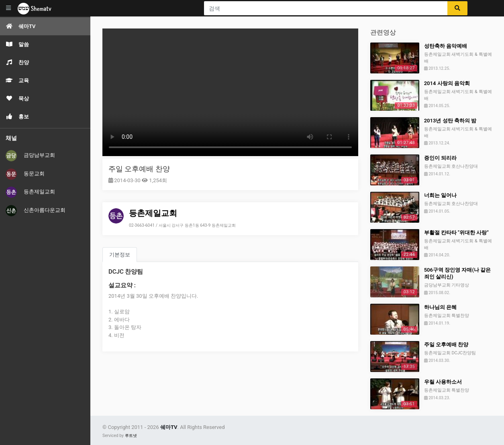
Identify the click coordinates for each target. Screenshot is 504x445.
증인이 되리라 (440, 158)
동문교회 (25, 174)
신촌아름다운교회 (36, 211)
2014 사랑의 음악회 (447, 83)
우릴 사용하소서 (443, 382)
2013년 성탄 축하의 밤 (450, 121)
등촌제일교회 (30, 192)
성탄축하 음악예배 (446, 46)
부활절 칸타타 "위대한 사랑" (456, 233)
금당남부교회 (30, 156)
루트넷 (131, 436)
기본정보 (120, 255)
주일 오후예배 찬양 (139, 169)
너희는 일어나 (440, 195)
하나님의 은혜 (440, 307)
